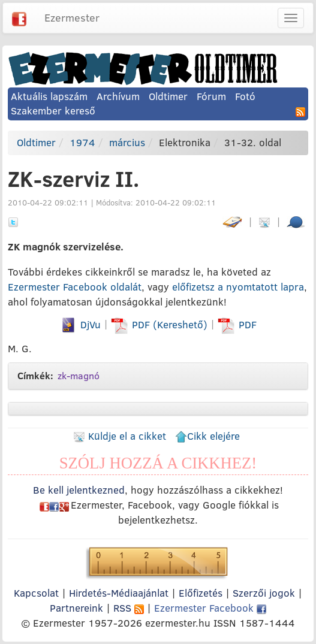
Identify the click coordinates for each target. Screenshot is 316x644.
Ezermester (72, 18)
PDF (237, 324)
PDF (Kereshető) (161, 324)
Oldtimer (168, 96)
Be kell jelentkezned (79, 490)
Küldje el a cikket (120, 436)
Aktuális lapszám (49, 96)
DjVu (80, 324)
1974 (82, 142)
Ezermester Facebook (210, 608)
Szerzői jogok (264, 593)
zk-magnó (79, 376)
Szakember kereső (53, 111)
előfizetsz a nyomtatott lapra (238, 287)
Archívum (118, 96)
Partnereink (76, 608)
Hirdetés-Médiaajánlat (119, 593)
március (127, 142)
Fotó (245, 96)
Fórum (211, 96)
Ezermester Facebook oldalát (75, 287)
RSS (129, 608)
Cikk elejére (207, 436)
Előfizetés (201, 593)
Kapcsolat (36, 593)
